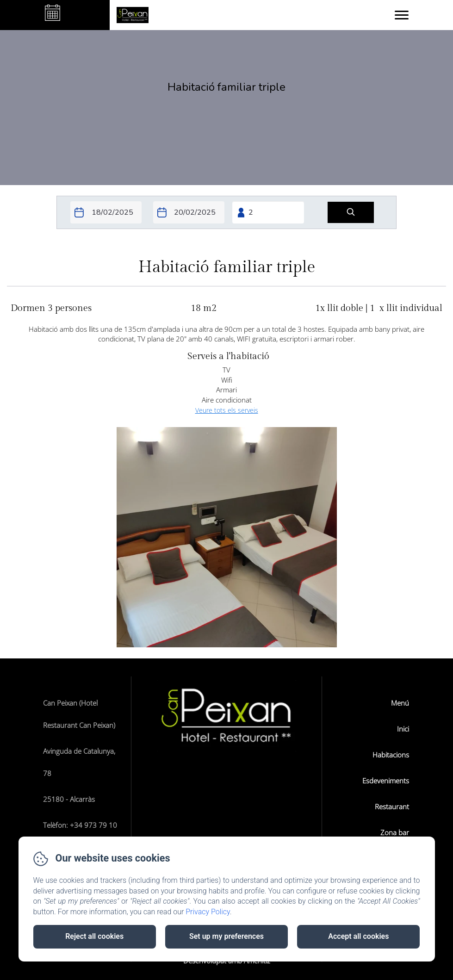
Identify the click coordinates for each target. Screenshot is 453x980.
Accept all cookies (358, 936)
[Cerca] (351, 213)
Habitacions (391, 755)
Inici (403, 729)
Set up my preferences (226, 936)
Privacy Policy (208, 912)
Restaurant (392, 806)
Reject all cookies (94, 936)
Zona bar (395, 832)
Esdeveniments (386, 781)
